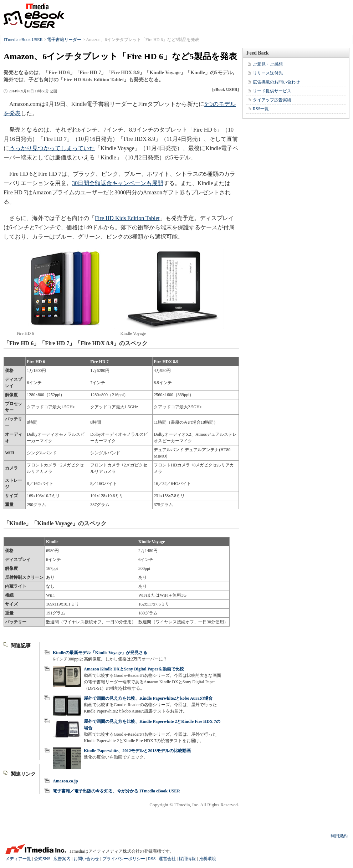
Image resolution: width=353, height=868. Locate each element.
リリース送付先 (268, 73)
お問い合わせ (86, 859)
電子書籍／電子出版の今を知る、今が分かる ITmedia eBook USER (116, 791)
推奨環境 (208, 859)
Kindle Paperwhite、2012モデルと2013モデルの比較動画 (137, 751)
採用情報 (187, 859)
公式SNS (42, 859)
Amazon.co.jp (65, 781)
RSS (152, 859)
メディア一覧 (18, 859)
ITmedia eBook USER (34, 16)
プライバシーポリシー (124, 859)
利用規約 (339, 836)
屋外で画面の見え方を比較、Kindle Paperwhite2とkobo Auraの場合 (148, 698)
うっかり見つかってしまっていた (52, 148)
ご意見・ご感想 (268, 64)
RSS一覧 (261, 109)
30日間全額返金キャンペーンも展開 (118, 183)
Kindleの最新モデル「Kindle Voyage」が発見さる (100, 653)
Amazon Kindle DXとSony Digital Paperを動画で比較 (134, 669)
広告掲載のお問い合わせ (276, 82)
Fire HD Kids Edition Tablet (127, 218)
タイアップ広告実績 (272, 100)
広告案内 (62, 859)
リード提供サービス (272, 91)
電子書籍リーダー (64, 40)
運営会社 (167, 859)
